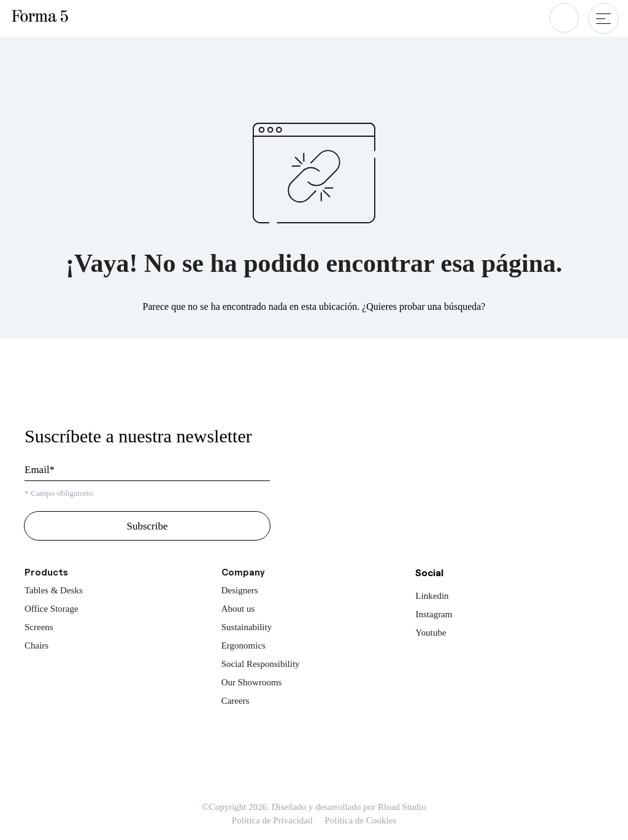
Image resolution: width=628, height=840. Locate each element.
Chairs (36, 645)
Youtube (431, 633)
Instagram (434, 614)
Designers (240, 590)
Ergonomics (243, 645)
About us (238, 609)
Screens (39, 627)
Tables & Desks (54, 590)
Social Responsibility (261, 664)
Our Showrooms (252, 682)
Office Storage (52, 609)
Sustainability (247, 627)
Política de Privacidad (272, 820)
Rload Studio (402, 807)
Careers (235, 701)
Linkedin (432, 596)
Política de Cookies (360, 820)
